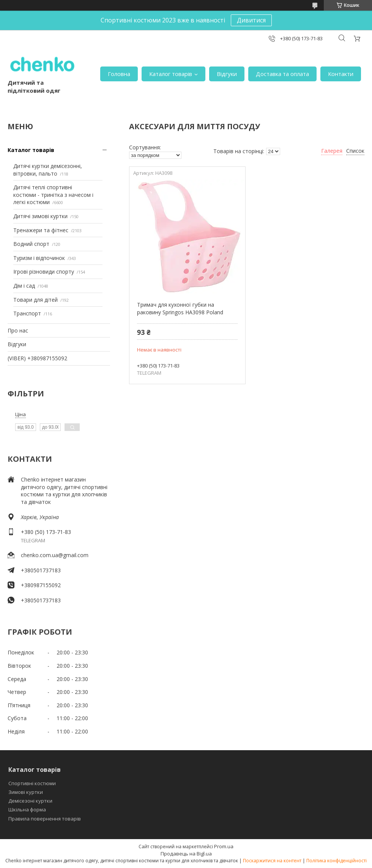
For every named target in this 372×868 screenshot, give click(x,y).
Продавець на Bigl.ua (186, 854)
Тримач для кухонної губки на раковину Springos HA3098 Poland (180, 308)
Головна (119, 74)
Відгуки (227, 74)
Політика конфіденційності (337, 861)
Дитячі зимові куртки (40, 216)
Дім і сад (24, 286)
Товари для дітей (35, 300)
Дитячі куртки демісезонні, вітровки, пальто (48, 170)
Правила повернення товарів (45, 819)
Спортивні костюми (32, 783)
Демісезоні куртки (30, 801)
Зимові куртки (26, 792)
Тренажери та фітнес (41, 230)
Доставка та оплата (282, 74)
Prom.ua (224, 846)
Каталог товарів (171, 74)
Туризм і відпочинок (39, 258)
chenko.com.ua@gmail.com (55, 555)
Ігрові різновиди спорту (44, 272)
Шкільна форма (27, 809)
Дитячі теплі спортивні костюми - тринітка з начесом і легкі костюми (53, 195)
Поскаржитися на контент (272, 861)
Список (355, 151)
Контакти (341, 74)
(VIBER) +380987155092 (37, 358)
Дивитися (251, 20)
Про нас (18, 330)
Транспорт (27, 313)
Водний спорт (31, 244)
